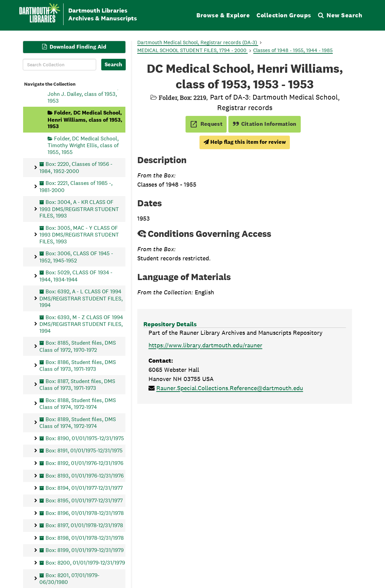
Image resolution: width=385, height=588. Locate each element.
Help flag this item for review (245, 142)
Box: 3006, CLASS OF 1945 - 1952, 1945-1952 (76, 257)
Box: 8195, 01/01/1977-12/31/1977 (84, 500)
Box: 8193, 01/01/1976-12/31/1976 (85, 475)
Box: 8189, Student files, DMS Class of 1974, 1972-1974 (78, 422)
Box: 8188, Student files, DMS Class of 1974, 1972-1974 (78, 403)
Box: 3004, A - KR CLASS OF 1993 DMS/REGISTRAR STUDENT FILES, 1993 (79, 209)
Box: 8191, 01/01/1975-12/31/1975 (84, 451)
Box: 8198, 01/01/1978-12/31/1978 (85, 538)
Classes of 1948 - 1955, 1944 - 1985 (293, 50)
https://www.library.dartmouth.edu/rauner (205, 345)
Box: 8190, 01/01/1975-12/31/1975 (85, 438)
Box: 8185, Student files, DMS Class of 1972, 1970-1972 (78, 346)
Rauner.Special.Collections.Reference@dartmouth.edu (230, 388)
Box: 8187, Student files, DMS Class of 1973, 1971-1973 (77, 384)
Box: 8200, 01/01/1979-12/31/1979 (85, 563)
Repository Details (170, 324)
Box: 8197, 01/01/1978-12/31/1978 (84, 525)
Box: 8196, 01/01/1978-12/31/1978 (85, 513)
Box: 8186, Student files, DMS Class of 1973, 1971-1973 (78, 365)
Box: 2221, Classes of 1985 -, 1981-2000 (76, 186)
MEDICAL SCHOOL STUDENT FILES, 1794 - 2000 (192, 50)
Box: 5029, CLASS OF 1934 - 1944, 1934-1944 (76, 276)
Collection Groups (284, 15)
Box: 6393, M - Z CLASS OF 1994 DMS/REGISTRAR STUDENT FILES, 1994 (81, 324)
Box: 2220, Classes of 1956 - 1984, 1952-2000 (76, 167)
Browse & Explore (223, 15)
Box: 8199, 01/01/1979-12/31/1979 (85, 550)
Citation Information (265, 124)
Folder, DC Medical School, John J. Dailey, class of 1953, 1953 (83, 94)
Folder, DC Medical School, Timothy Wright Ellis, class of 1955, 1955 (83, 145)
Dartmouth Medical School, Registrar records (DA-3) (198, 42)
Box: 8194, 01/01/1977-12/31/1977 (84, 488)
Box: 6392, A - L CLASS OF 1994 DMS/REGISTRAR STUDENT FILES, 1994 (81, 298)
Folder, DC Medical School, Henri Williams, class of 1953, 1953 (85, 119)
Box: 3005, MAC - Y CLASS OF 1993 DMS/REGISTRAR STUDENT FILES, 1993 (79, 234)
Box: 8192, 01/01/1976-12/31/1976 (84, 463)
